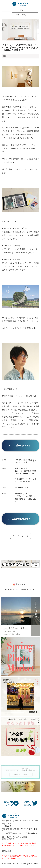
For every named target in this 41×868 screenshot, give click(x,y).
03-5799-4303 (11, 833)
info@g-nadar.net (31, 833)
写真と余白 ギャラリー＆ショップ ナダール (20, 821)
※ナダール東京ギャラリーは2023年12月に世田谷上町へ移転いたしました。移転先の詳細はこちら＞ (20, 844)
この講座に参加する (20, 445)
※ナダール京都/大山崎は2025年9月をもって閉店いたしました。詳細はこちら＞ (20, 857)
